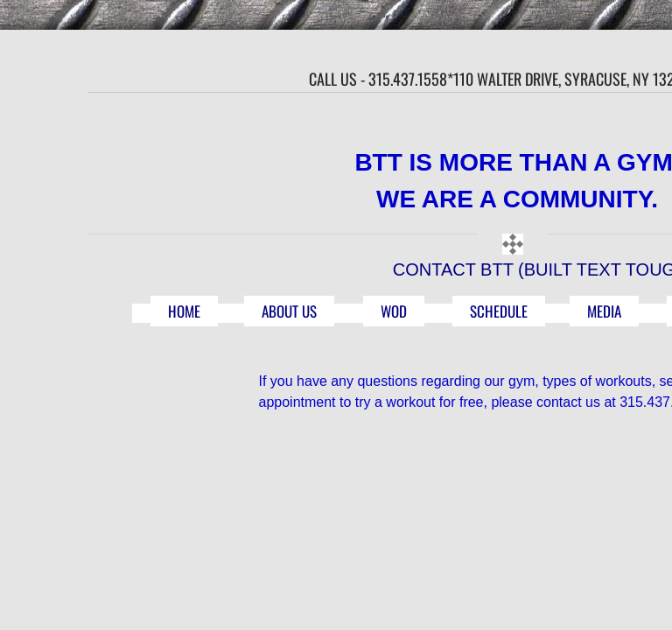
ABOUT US (289, 311)
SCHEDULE (499, 311)
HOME (184, 311)
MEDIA (604, 311)
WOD (394, 311)
